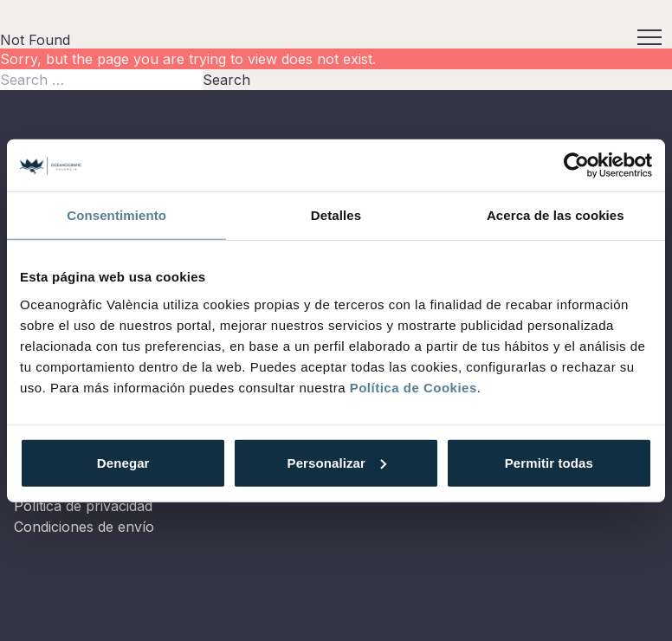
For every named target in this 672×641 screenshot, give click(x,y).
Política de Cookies (414, 387)
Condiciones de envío (84, 527)
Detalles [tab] (336, 215)
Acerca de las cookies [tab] (556, 215)
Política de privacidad (83, 506)
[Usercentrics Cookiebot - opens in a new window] (576, 165)
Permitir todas (549, 462)
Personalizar (337, 462)
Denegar (123, 462)
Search (226, 80)
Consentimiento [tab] (116, 215)
